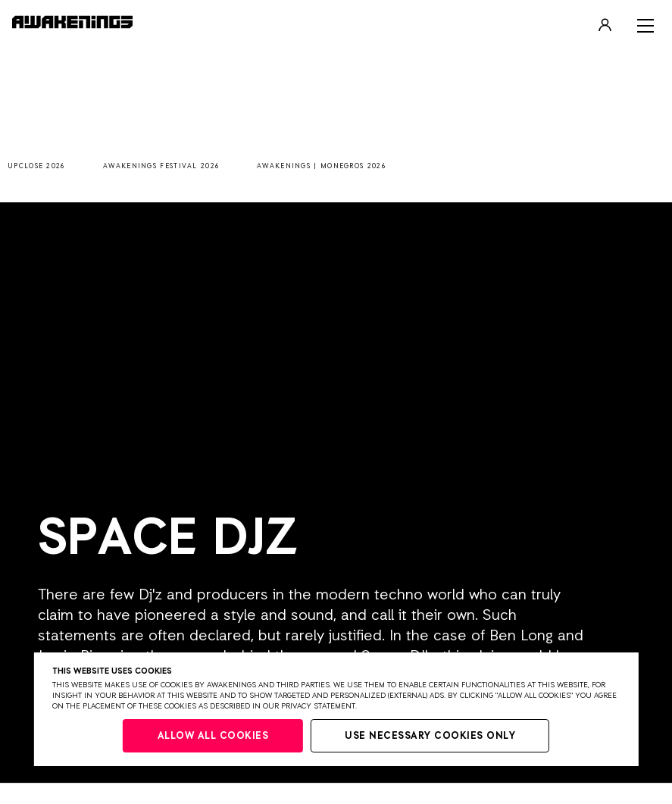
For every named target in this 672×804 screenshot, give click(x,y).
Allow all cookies (213, 736)
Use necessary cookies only (430, 736)
